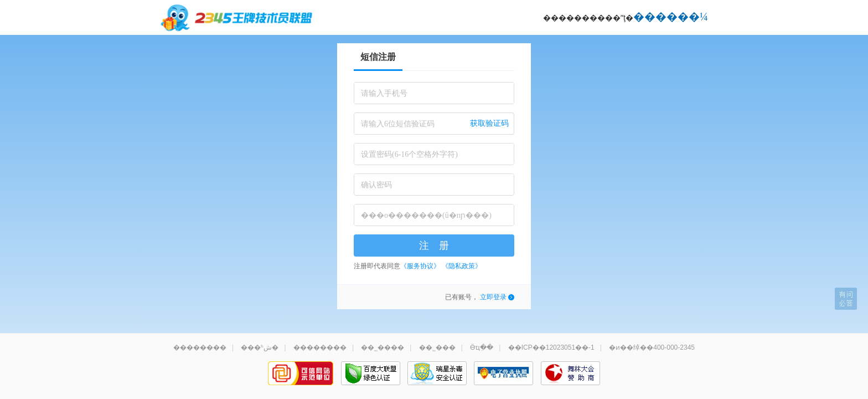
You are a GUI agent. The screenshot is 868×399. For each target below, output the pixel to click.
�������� (200, 347)
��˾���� (383, 347)
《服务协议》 (420, 266)
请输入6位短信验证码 (398, 124)
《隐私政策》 (462, 266)
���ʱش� (260, 347)
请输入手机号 (384, 93)
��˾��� (437, 347)
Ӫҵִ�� (482, 347)
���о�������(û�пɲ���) (426, 215)
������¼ (671, 17)
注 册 (434, 245)
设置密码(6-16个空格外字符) (409, 154)
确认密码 (376, 185)
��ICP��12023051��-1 (551, 347)
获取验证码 (489, 123)
